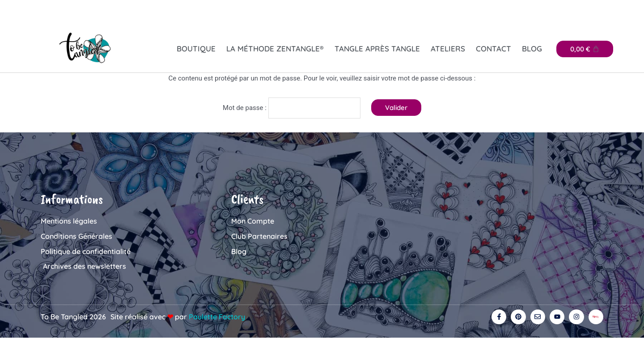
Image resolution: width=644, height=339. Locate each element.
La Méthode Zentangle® (275, 49)
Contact (494, 49)
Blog (532, 49)
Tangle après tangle (377, 49)
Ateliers (448, 49)
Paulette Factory (217, 317)
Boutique (196, 49)
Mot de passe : (292, 106)
